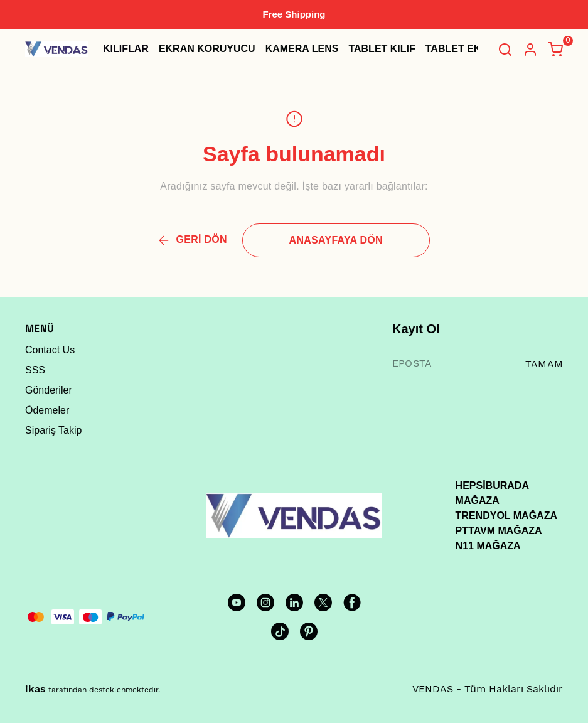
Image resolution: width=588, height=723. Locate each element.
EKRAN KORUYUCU (207, 49)
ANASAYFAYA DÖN (336, 240)
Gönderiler (49, 390)
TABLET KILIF (382, 49)
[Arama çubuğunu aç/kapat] (505, 50)
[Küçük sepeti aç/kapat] (555, 50)
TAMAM (544, 364)
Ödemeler (47, 410)
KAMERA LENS (302, 49)
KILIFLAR (126, 49)
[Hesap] (530, 50)
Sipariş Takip (53, 430)
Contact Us (50, 350)
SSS (35, 370)
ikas (35, 689)
